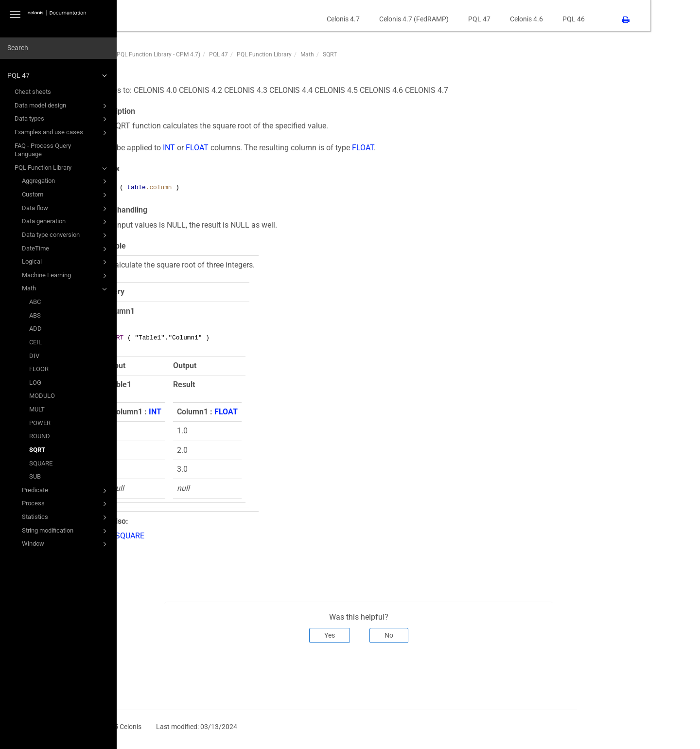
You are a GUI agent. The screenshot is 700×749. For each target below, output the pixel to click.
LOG (35, 383)
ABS (35, 315)
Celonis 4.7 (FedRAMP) (464, 19)
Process (66, 504)
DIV (34, 356)
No (438, 635)
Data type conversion (66, 235)
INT (219, 148)
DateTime (66, 249)
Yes (379, 635)
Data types (62, 119)
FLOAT (247, 148)
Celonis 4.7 (393, 19)
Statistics (66, 517)
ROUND (40, 436)
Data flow (66, 209)
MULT (37, 409)
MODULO (42, 396)
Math (66, 289)
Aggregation (66, 181)
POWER (40, 423)
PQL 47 (59, 75)
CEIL (35, 342)
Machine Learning (66, 276)
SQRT (37, 450)
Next (613, 675)
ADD (35, 329)
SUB (35, 476)
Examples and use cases (62, 133)
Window (66, 544)
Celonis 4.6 (576, 19)
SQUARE (41, 463)
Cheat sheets (33, 92)
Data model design (62, 106)
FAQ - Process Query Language (43, 150)
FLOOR (39, 369)
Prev (159, 675)
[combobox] (58, 48)
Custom (66, 195)
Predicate (66, 491)
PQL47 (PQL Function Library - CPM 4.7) (198, 54)
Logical (66, 262)
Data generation (66, 222)
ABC (35, 302)
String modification (66, 531)
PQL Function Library (62, 168)
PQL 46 (623, 19)
